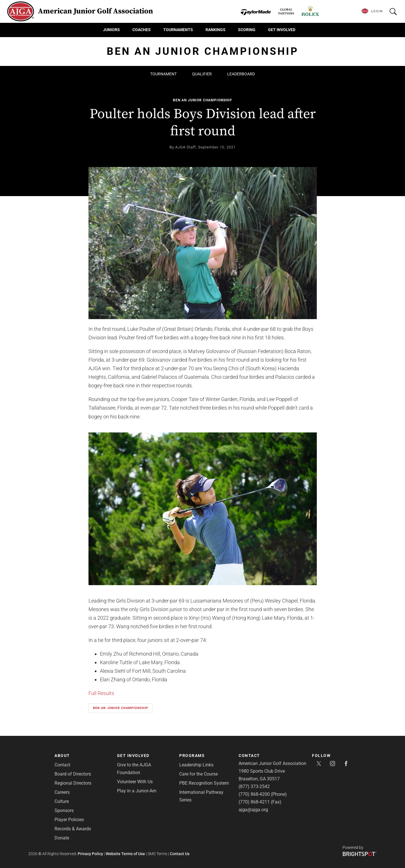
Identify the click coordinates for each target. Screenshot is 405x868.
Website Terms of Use (125, 854)
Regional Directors (73, 783)
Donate (62, 838)
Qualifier (202, 74)
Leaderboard (241, 74)
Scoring (247, 30)
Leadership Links (196, 765)
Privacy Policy (90, 854)
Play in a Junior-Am (137, 791)
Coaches (142, 30)
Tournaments (178, 30)
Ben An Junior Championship (202, 100)
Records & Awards (73, 829)
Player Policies (69, 820)
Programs (192, 756)
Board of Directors (73, 774)
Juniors (111, 30)
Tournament (163, 74)
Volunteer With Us (135, 782)
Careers (62, 792)
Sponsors (64, 810)
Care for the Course (199, 774)
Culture (62, 801)
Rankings (215, 30)
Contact (62, 765)
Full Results (101, 693)
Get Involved (282, 30)
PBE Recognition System (204, 783)
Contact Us (180, 854)
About (62, 756)
